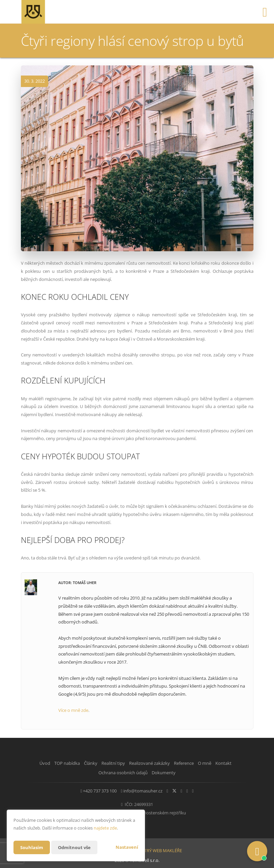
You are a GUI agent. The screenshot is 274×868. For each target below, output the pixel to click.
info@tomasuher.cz (133, 789)
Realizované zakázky (162, 763)
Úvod (37, 763)
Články (93, 763)
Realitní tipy (121, 763)
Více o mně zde (73, 710)
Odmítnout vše (77, 847)
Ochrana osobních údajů (133, 772)
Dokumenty (179, 772)
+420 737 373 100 (85, 789)
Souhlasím (32, 847)
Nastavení (127, 847)
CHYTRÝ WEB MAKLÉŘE (159, 847)
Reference (201, 763)
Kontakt (91, 772)
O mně (227, 763)
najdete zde (105, 828)
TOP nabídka (65, 763)
